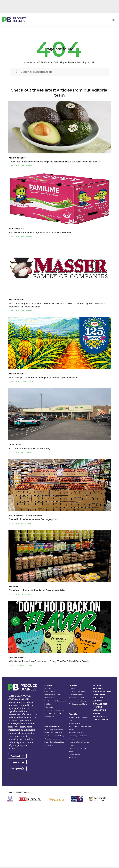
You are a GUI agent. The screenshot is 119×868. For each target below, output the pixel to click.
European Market (76, 742)
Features (48, 735)
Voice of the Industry (77, 748)
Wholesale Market (76, 745)
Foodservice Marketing (54, 783)
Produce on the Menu (78, 751)
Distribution (49, 745)
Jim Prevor (73, 735)
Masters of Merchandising (55, 757)
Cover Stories (50, 738)
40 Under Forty (75, 770)
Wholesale (49, 754)
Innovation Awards (77, 780)
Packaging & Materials (54, 776)
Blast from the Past (52, 742)
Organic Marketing (52, 786)
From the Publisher (77, 738)
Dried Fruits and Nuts (53, 780)
